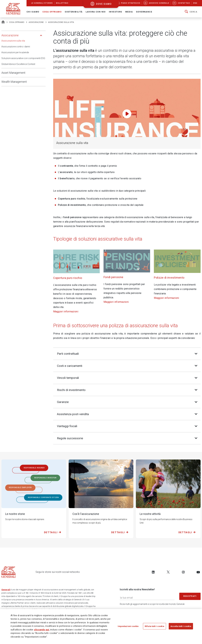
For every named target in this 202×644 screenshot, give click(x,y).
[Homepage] (3, 22)
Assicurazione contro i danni (16, 47)
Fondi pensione (113, 277)
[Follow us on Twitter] (168, 572)
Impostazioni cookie (128, 627)
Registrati (190, 596)
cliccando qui (42, 631)
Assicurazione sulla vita (13, 41)
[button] (191, 12)
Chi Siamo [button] (33, 12)
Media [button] (129, 12)
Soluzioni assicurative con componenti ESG (23, 58)
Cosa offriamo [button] (52, 12)
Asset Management (13, 73)
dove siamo (104, 4)
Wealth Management (14, 82)
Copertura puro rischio (68, 278)
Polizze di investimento (169, 278)
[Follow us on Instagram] (183, 572)
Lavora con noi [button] (96, 12)
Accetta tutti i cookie (181, 627)
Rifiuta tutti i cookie (154, 627)
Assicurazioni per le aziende (15, 52)
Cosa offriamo (17, 22)
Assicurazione (36, 22)
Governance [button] (144, 12)
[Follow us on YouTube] (198, 572)
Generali (6, 590)
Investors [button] (116, 12)
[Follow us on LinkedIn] (153, 572)
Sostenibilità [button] (74, 12)
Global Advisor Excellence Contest (18, 64)
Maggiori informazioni (66, 312)
